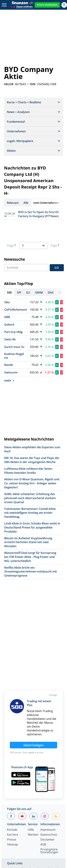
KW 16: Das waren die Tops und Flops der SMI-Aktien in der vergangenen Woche (32, 440)
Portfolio (30, 822)
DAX (53, 797)
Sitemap (13, 772)
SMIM (43, 797)
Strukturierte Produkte (34, 818)
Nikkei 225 (33, 806)
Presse (12, 767)
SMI (9, 810)
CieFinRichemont (16, 290)
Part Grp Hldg (13, 312)
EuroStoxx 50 (16, 801)
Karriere (13, 762)
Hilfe (31, 758)
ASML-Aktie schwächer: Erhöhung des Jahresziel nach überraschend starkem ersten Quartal (30, 478)
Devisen (50, 810)
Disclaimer (47, 767)
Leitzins (53, 827)
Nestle (9, 345)
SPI (27, 797)
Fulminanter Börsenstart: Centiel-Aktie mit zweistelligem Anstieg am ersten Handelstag (30, 493)
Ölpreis (40, 827)
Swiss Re (10, 319)
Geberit (9, 304)
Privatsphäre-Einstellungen (49, 779)
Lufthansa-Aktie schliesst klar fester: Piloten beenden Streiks (29, 451)
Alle (26, 203)
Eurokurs (31, 814)
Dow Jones (35, 801)
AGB (43, 772)
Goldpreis (22, 810)
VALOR (9, 84)
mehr (9, 360)
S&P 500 (49, 806)
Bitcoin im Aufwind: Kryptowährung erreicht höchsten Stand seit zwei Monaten (28, 522)
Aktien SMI (14, 797)
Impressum (48, 758)
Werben (33, 762)
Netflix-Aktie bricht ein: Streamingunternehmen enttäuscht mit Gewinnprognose (31, 552)
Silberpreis (48, 814)
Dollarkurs (14, 814)
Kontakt (12, 758)
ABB (7, 297)
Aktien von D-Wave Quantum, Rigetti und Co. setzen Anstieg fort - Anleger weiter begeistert (32, 463)
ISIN (33, 84)
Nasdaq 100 (15, 806)
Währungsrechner (19, 827)
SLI (34, 797)
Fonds (11, 818)
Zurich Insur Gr (14, 327)
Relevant (13, 203)
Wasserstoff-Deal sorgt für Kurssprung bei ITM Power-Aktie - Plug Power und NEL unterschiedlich (30, 537)
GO (57, 248)
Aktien (36, 810)
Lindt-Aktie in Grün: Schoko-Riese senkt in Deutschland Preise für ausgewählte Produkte (32, 507)
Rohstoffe (14, 822)
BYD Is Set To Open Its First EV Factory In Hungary (38, 214)
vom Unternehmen (46, 203)
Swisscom (11, 352)
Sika (7, 282)
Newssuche (14, 239)
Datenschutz (49, 762)
